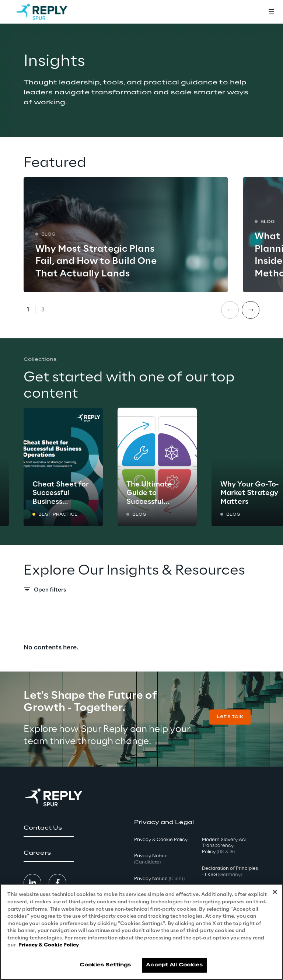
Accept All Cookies (174, 965)
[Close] (275, 892)
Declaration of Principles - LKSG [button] (230, 872)
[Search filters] (141, 592)
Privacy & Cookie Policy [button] (161, 840)
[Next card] (251, 310)
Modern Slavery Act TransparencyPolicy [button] (224, 846)
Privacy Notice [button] (151, 859)
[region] (141, 932)
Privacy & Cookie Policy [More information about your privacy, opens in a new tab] (49, 945)
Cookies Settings (105, 965)
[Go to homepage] (42, 12)
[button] (230, 717)
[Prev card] (230, 310)
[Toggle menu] (271, 12)
